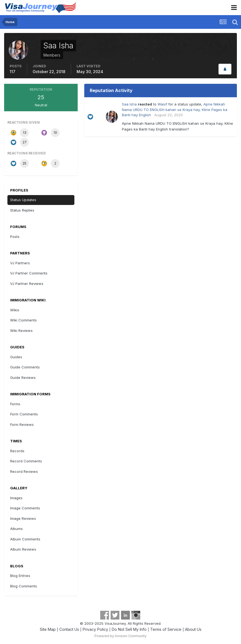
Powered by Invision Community (120, 636)
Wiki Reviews (21, 331)
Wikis (15, 310)
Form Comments (24, 414)
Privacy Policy (95, 629)
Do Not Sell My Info (129, 629)
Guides (16, 357)
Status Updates (23, 200)
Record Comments (26, 461)
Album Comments (25, 539)
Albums (16, 529)
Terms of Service (166, 629)
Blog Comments (24, 586)
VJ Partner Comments (29, 273)
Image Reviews (23, 518)
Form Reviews (22, 424)
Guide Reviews (23, 377)
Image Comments (25, 508)
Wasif (162, 104)
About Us (193, 629)
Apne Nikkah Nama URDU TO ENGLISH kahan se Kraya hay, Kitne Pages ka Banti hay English (175, 109)
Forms (15, 404)
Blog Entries (20, 576)
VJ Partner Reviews (27, 284)
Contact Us (69, 629)
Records (17, 451)
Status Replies (22, 210)
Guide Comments (25, 367)
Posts (15, 237)
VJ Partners (20, 263)
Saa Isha (129, 104)
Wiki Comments (23, 320)
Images (16, 498)
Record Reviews (24, 471)
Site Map (48, 629)
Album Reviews (23, 549)
